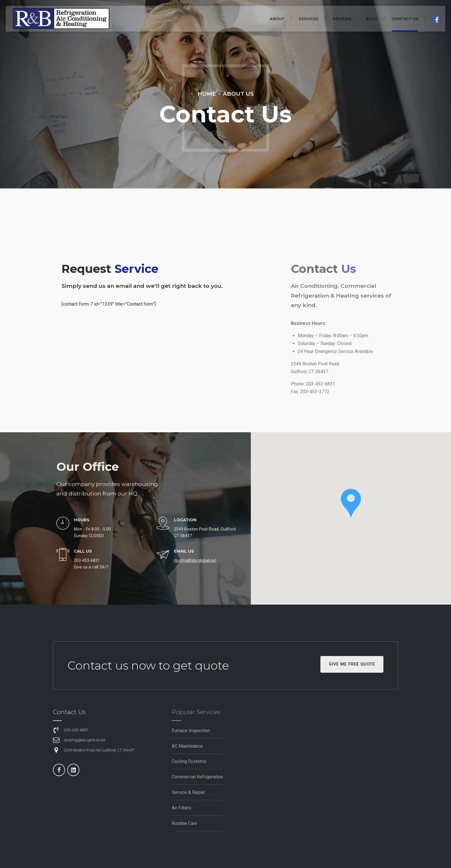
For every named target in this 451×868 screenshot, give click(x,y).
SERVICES (309, 19)
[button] (351, 504)
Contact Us (405, 19)
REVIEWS (342, 19)
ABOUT (277, 19)
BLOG (372, 19)
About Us (238, 94)
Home (207, 94)
